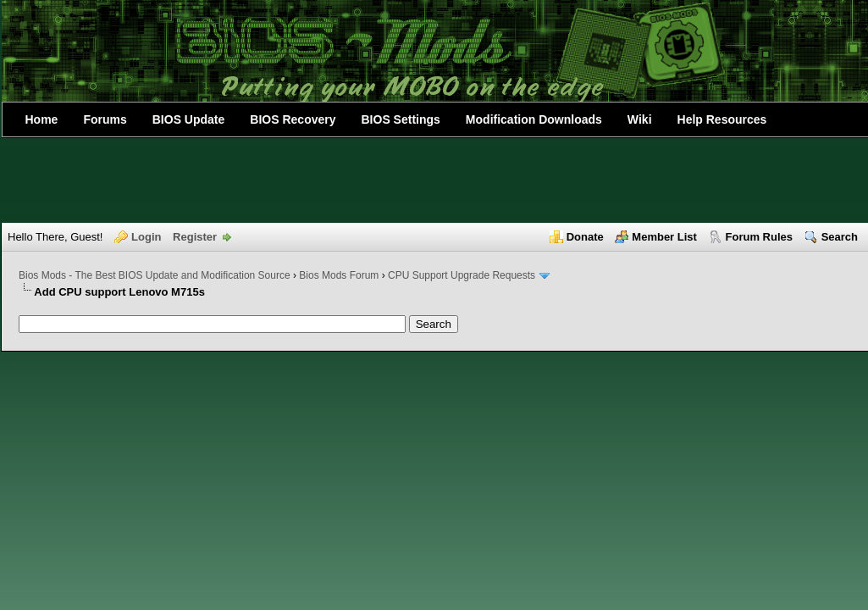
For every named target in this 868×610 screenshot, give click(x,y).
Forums (105, 119)
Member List (664, 237)
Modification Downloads (534, 119)
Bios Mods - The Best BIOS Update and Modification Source (155, 275)
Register (195, 237)
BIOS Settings (401, 119)
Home (42, 119)
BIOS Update (189, 119)
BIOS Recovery (293, 119)
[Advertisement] (434, 180)
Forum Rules (759, 237)
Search (840, 237)
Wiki (640, 119)
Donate (585, 237)
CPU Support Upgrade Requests (462, 275)
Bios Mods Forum (339, 275)
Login (146, 237)
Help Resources (722, 119)
